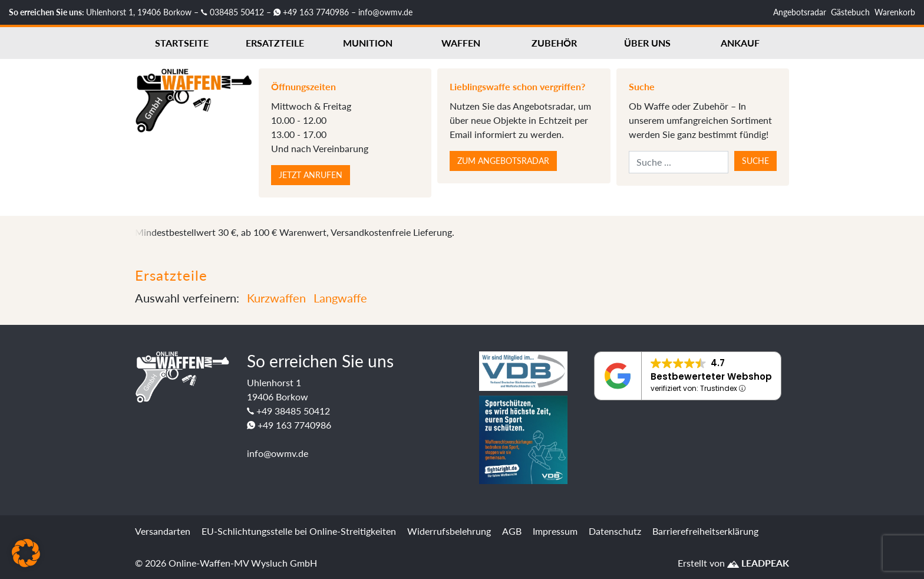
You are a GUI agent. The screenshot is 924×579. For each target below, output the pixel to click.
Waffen (461, 43)
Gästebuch (850, 12)
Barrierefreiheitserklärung (705, 531)
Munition (368, 43)
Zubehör (554, 43)
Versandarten (163, 531)
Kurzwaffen (276, 298)
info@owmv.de (385, 12)
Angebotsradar (800, 12)
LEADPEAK (758, 563)
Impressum (555, 531)
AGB (512, 531)
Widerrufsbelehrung (449, 531)
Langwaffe (340, 298)
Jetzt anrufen (311, 175)
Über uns (647, 43)
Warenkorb (895, 12)
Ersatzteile (275, 43)
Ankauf (740, 43)
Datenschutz (615, 531)
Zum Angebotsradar (503, 161)
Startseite (182, 43)
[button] (26, 553)
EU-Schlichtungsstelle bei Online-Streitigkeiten (299, 531)
